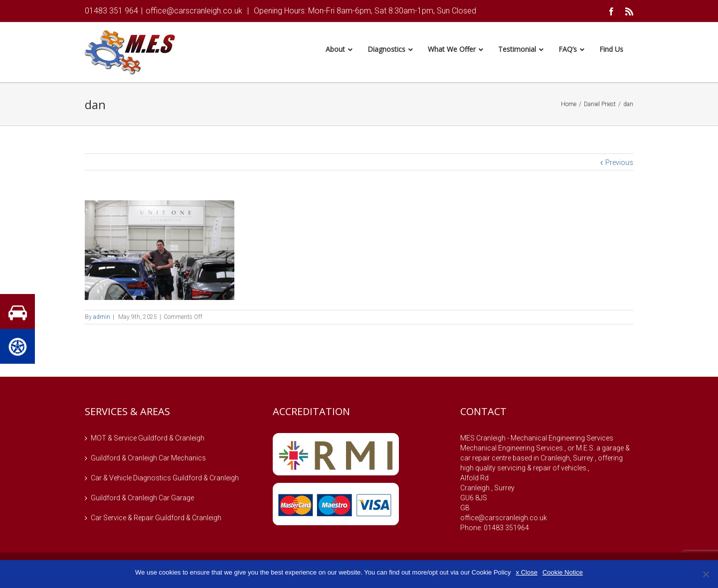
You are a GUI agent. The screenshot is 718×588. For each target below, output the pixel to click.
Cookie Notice (563, 572)
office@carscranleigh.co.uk (194, 11)
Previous (619, 164)
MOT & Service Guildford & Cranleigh (148, 440)
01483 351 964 (111, 11)
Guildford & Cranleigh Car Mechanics (148, 459)
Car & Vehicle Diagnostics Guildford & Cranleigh (165, 479)
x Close (527, 572)
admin (102, 318)
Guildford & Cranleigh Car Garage (142, 499)
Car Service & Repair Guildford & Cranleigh (156, 519)
